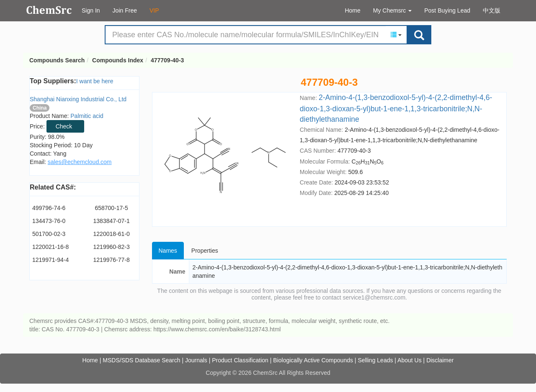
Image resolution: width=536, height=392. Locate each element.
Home (352, 10)
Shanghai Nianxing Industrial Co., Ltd (78, 99)
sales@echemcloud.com (80, 162)
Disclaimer (440, 360)
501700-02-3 (49, 234)
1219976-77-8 (112, 260)
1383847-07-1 (112, 221)
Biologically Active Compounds (313, 360)
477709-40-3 (167, 60)
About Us (410, 360)
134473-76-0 (49, 221)
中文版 (492, 10)
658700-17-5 (111, 208)
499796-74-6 (49, 208)
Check (64, 126)
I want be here (95, 81)
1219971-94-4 (50, 260)
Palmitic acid (87, 116)
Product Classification (240, 360)
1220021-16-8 (50, 247)
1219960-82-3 (112, 247)
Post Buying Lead (447, 10)
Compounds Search (49, 10)
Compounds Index (118, 60)
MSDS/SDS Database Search (141, 360)
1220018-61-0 (112, 234)
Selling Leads (375, 360)
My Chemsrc (392, 10)
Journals (196, 360)
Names (168, 251)
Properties (205, 251)
